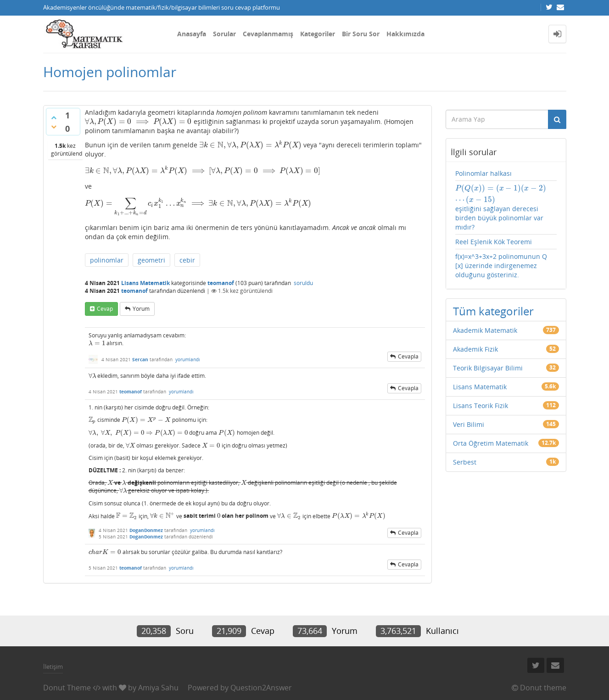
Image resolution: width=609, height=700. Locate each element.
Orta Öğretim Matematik (491, 443)
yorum (141, 309)
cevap (105, 309)
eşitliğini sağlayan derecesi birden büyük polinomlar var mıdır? (501, 207)
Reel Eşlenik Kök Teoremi (494, 242)
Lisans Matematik (145, 283)
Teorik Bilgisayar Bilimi (488, 368)
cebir (187, 260)
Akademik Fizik (475, 349)
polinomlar (107, 260)
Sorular (224, 34)
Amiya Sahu (158, 688)
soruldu (303, 283)
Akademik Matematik (485, 330)
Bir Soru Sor (361, 34)
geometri (151, 260)
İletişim (53, 666)
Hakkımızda (405, 34)
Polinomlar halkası (483, 173)
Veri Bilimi (469, 424)
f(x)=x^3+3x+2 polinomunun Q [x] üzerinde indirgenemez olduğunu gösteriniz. (501, 266)
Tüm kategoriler (493, 311)
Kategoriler (318, 34)
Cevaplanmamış (268, 34)
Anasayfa (192, 34)
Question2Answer (261, 688)
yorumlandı (188, 359)
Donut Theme (67, 688)
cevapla (408, 356)
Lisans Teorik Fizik (480, 406)
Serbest (465, 462)
